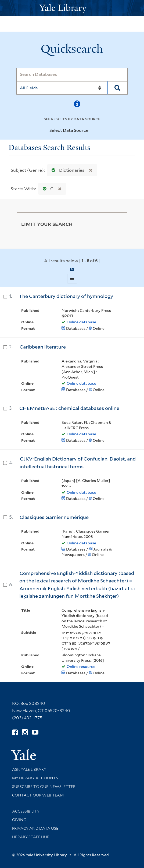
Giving (19, 820)
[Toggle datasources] (93, 131)
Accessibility (26, 811)
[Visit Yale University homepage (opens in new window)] (24, 753)
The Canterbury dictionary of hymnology (66, 296)
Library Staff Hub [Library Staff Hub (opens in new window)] (31, 837)
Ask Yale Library (29, 769)
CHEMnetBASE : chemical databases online (69, 408)
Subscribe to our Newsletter (44, 787)
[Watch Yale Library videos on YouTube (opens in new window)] (35, 732)
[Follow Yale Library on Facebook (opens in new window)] (15, 732)
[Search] (72, 74)
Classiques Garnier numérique (54, 517)
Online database (81, 322)
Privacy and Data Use (35, 828)
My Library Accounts (35, 778)
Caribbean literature (43, 347)
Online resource (81, 667)
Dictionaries (67, 170)
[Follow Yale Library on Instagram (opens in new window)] (25, 732)
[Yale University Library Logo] (72, 8)
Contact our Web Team (38, 795)
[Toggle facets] (117, 224)
